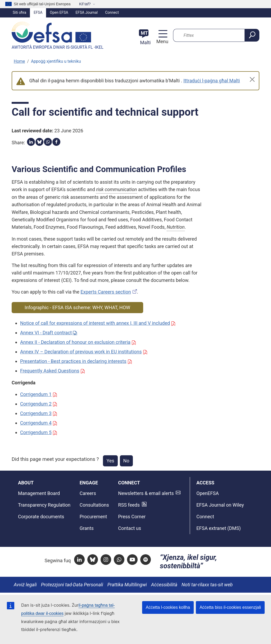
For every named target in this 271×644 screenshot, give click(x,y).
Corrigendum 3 (36, 413)
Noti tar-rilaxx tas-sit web (207, 585)
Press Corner (132, 517)
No (126, 461)
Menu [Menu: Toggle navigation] (162, 41)
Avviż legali (25, 585)
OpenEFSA (208, 493)
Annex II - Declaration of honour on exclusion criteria (75, 342)
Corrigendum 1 (36, 394)
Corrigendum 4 (36, 423)
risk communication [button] (116, 189)
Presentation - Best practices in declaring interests (73, 361)
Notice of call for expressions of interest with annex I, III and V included (95, 323)
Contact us (130, 528)
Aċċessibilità (164, 585)
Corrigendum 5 (36, 432)
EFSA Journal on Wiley (220, 505)
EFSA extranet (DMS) (219, 528)
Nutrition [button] (176, 227)
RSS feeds (129, 505)
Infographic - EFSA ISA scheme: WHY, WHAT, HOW (77, 307)
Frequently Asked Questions (50, 371)
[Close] (252, 79)
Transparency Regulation (44, 505)
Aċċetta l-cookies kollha (168, 607)
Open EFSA (59, 12)
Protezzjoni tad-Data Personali (72, 585)
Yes (110, 461)
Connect (112, 12)
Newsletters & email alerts (146, 493)
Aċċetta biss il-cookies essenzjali (230, 607)
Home (19, 61)
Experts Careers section (106, 292)
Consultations (94, 505)
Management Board (39, 493)
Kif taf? (85, 4)
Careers (88, 493)
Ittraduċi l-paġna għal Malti (212, 81)
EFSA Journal (87, 12)
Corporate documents (41, 517)
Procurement (93, 517)
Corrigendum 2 (36, 404)
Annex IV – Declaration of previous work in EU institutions (81, 352)
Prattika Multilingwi (127, 585)
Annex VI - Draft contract (46, 333)
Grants (87, 528)
